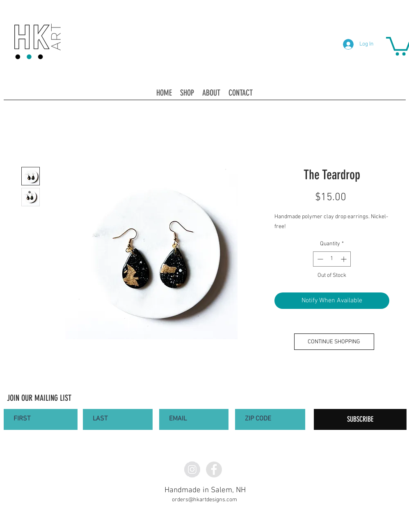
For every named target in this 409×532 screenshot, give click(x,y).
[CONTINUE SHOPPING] (334, 342)
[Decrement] (319, 259)
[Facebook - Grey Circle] (214, 469)
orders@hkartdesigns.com (204, 500)
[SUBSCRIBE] (360, 419)
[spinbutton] (332, 259)
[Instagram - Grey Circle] (192, 469)
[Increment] (344, 259)
